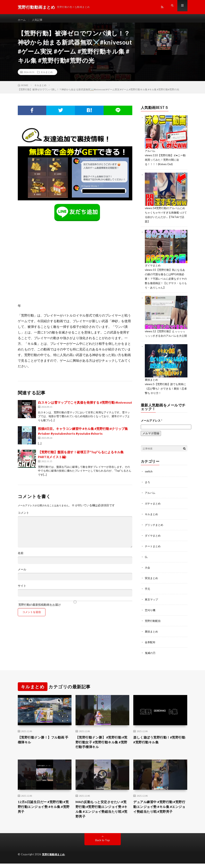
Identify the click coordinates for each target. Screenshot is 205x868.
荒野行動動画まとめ (54, 859)
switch (149, 475)
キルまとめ (47, 76)
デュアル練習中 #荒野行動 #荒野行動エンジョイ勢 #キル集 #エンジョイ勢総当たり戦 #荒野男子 (159, 813)
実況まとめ (152, 580)
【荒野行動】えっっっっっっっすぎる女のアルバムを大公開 (166, 336)
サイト (22, 589)
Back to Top (102, 845)
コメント (23, 516)
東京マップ (152, 601)
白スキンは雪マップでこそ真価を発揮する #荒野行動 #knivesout (85, 406)
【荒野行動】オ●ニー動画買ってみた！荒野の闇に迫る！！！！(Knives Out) (165, 163)
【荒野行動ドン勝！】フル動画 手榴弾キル (44, 741)
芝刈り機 (150, 612)
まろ (148, 486)
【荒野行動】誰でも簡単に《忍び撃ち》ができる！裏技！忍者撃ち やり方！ (166, 393)
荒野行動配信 (153, 622)
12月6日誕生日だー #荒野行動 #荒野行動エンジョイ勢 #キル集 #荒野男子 (44, 810)
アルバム (150, 154)
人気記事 (38, 20)
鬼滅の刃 (150, 654)
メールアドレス (151, 425)
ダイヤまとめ (153, 267)
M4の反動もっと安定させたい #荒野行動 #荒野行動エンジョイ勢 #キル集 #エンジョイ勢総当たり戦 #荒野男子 (102, 813)
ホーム (22, 20)
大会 (148, 570)
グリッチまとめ (155, 528)
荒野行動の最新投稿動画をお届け (75, 607)
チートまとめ (153, 549)
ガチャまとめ (153, 507)
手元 (148, 591)
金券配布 (150, 643)
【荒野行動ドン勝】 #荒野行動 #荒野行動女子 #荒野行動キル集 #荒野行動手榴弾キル (102, 744)
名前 (21, 556)
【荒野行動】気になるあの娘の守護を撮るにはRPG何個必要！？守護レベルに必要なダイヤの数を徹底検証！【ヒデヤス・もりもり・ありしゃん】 (166, 280)
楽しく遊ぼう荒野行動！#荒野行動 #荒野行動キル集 (159, 741)
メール (22, 573)
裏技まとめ (152, 384)
